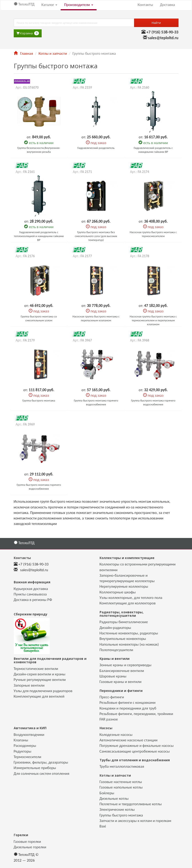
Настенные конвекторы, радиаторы (129, 633)
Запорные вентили (29, 685)
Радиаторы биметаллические (124, 622)
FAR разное (109, 719)
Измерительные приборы (35, 768)
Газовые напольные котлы (121, 787)
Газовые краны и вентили (121, 682)
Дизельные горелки (30, 847)
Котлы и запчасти (53, 53)
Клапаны (21, 740)
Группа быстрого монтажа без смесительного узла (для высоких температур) (96, 236)
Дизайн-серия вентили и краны (40, 674)
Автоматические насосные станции (129, 740)
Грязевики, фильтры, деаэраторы (41, 762)
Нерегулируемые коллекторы (124, 586)
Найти (156, 23)
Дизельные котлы (114, 798)
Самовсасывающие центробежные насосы (135, 751)
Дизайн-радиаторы (115, 628)
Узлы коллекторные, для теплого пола (131, 598)
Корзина (28, 33)
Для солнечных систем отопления (42, 774)
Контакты (145, 5)
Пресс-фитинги (112, 697)
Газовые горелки (27, 842)
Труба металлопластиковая (122, 766)
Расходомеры (25, 746)
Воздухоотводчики (29, 735)
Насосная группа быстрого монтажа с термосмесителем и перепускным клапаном (153, 320)
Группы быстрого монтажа (121, 815)
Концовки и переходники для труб (128, 708)
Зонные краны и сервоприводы (126, 665)
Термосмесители (28, 757)
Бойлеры (107, 793)
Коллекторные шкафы (118, 592)
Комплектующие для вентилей (39, 696)
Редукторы (23, 751)
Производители (78, 5)
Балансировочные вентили (122, 671)
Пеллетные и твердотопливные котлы (131, 804)
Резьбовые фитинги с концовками (128, 703)
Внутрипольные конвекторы (123, 639)
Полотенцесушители (116, 650)
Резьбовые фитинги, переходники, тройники (136, 714)
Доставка (168, 5)
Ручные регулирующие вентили (40, 680)
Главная (23, 53)
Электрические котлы (117, 809)
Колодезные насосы (116, 735)
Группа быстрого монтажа (39, 400)
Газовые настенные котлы (121, 782)
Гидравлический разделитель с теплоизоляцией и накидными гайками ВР (39, 236)
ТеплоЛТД (24, 4)
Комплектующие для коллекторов (128, 603)
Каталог (49, 5)
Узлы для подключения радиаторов (43, 691)
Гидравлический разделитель (96, 148)
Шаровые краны (113, 676)
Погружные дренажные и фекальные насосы (137, 746)
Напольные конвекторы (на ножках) (129, 644)
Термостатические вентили (36, 669)
